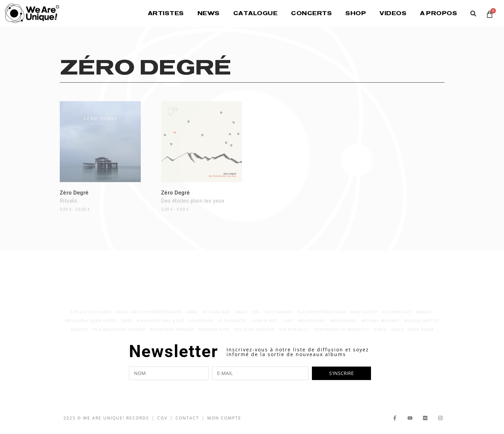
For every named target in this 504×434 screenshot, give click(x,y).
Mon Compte (224, 418)
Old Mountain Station (119, 333)
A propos (439, 13)
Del (256, 316)
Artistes (166, 13)
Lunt (288, 325)
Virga (380, 333)
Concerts (311, 13)
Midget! (79, 333)
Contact (187, 418)
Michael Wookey (380, 325)
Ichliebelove (397, 316)
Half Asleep (364, 316)
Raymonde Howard (172, 333)
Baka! (242, 316)
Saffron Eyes (214, 333)
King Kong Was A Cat (161, 325)
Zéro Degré (75, 201)
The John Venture (254, 333)
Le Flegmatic (232, 325)
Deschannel (279, 316)
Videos (393, 13)
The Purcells (294, 333)
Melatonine (312, 325)
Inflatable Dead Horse (91, 325)
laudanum (201, 325)
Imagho (425, 316)
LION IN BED (264, 325)
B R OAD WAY (217, 316)
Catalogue (256, 13)
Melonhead (343, 325)
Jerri (127, 325)
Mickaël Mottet (422, 325)
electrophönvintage (322, 316)
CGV (162, 418)
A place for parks (91, 316)
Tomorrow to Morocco (341, 333)
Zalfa (397, 333)
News (209, 13)
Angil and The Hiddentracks (149, 316)
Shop (356, 13)
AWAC (193, 316)
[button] (473, 14)
